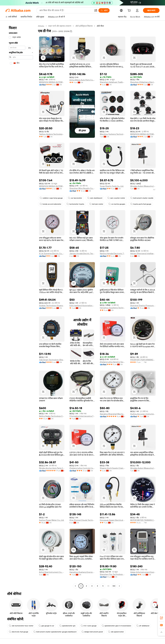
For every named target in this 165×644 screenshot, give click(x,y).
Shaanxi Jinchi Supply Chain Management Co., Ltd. (113, 468)
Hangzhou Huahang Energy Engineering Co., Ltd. (82, 572)
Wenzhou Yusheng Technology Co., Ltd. (113, 134)
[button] (96, 10)
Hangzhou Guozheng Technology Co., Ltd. (113, 308)
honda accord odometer (51, 204)
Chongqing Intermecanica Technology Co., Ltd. (82, 416)
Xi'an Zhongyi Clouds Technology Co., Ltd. (82, 520)
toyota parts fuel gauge (141, 204)
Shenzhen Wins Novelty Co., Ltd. (82, 188)
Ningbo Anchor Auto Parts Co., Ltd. (52, 468)
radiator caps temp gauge (51, 198)
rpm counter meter (116, 198)
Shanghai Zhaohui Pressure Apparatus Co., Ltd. (143, 305)
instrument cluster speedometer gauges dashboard (55, 632)
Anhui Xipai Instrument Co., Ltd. (52, 572)
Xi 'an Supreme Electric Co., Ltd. (52, 253)
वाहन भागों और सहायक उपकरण (60, 26)
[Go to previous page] (75, 586)
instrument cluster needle (142, 198)
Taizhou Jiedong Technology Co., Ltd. (52, 134)
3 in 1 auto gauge (89, 626)
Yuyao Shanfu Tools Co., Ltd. (112, 186)
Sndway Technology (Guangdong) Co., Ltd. (52, 305)
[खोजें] (104, 10)
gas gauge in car (46, 626)
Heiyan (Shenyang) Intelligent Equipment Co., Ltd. (143, 253)
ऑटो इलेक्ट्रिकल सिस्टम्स (84, 26)
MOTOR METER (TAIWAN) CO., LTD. (143, 520)
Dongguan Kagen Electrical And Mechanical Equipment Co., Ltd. (113, 520)
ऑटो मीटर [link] (100, 26)
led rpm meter (96, 204)
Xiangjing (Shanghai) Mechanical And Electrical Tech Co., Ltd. (113, 414)
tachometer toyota (75, 204)
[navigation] (21, 306)
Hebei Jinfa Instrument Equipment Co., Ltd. (143, 572)
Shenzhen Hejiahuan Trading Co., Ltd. (113, 82)
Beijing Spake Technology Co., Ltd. (52, 416)
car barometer (75, 198)
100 (114, 586)
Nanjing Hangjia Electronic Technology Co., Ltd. (113, 253)
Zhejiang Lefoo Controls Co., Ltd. (82, 468)
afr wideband (143, 626)
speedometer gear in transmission (116, 626)
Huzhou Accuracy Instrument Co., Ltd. (143, 414)
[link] (161, 618)
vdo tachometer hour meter (21, 626)
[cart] (130, 11)
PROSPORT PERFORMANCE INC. (143, 360)
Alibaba (41, 26)
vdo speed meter (116, 632)
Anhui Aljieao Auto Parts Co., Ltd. (82, 80)
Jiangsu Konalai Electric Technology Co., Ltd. (82, 253)
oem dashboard (95, 198)
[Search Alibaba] (66, 10)
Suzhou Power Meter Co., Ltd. (52, 520)
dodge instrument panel (92, 632)
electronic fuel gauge (19, 632)
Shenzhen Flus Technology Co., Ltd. (113, 574)
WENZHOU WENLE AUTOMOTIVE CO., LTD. (52, 82)
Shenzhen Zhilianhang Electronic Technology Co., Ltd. (143, 82)
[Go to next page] (119, 586)
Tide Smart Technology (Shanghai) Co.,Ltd (52, 360)
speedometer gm (67, 626)
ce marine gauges (117, 204)
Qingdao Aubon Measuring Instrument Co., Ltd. (143, 186)
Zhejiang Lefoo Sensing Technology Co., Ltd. (113, 362)
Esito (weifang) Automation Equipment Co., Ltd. (82, 305)
